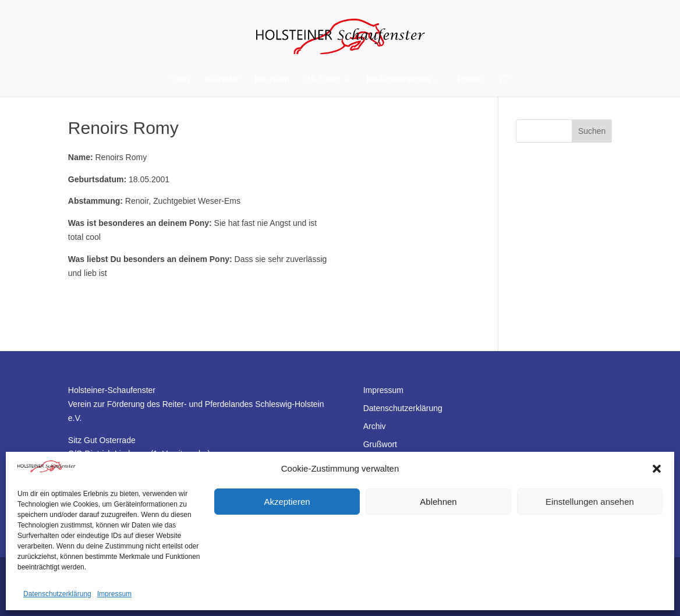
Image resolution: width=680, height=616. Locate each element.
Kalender (222, 79)
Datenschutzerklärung (57, 594)
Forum (470, 79)
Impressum (114, 594)
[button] (657, 469)
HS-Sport (322, 79)
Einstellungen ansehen (590, 502)
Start (180, 79)
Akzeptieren (287, 502)
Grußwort (380, 444)
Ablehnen (438, 502)
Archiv (375, 426)
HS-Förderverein (398, 79)
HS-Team (272, 79)
